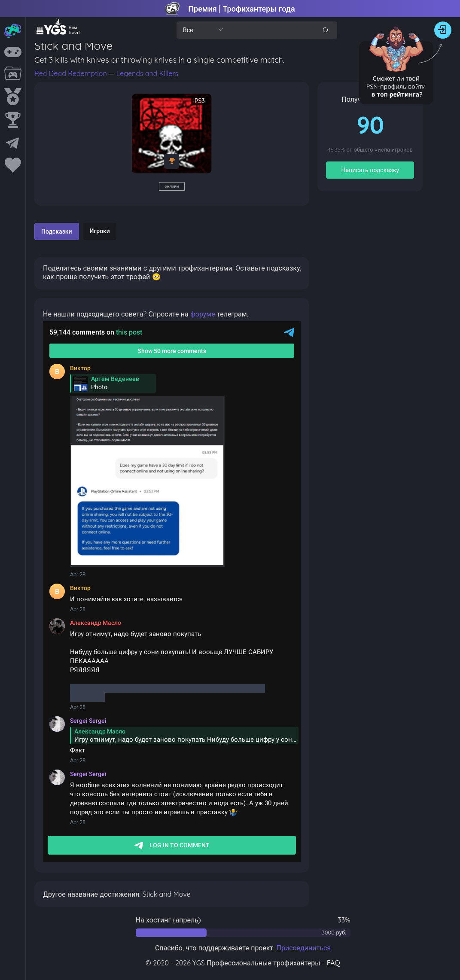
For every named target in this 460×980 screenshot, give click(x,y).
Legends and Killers (147, 73)
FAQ (334, 963)
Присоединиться (304, 948)
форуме (203, 314)
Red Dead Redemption (72, 73)
